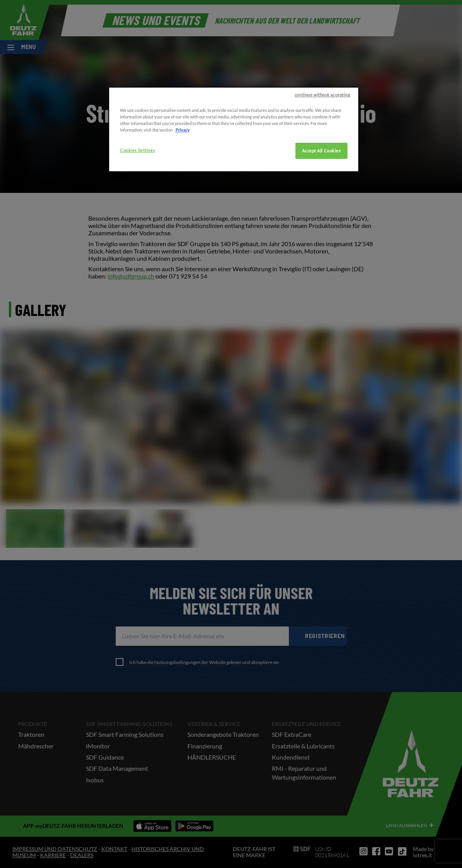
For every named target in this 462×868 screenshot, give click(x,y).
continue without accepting (323, 138)
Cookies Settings (137, 194)
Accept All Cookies (321, 194)
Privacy (183, 173)
